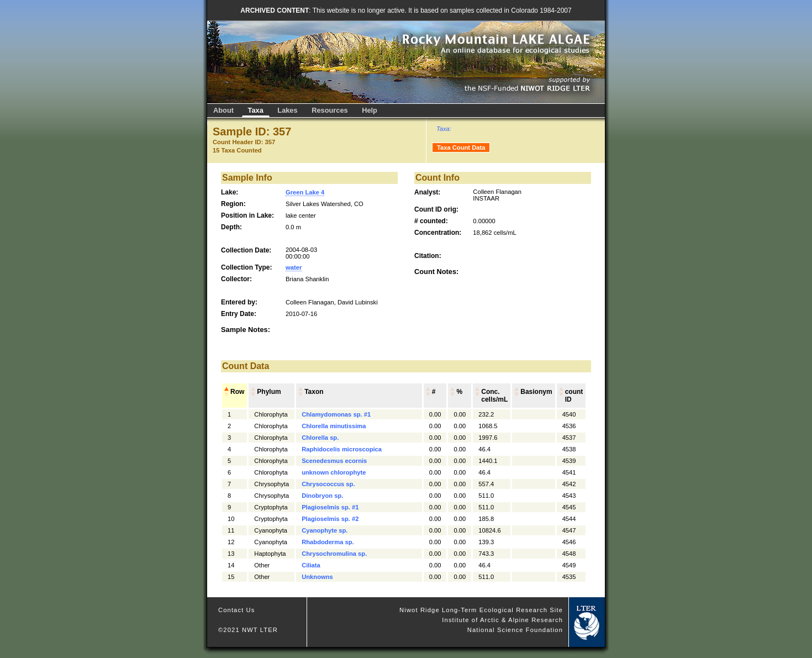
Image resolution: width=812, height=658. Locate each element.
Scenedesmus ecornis (334, 461)
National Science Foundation (515, 630)
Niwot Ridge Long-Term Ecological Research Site (481, 610)
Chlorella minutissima (334, 426)
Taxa (256, 110)
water (294, 267)
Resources (329, 110)
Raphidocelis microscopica (342, 449)
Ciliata (311, 565)
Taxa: (444, 129)
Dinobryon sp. (322, 496)
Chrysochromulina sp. (334, 554)
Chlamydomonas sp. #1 (336, 414)
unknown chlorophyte (334, 472)
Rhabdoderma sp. (328, 542)
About (223, 110)
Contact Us (237, 610)
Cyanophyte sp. (325, 530)
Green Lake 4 (305, 192)
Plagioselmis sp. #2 (330, 519)
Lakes (287, 110)
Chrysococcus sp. (328, 484)
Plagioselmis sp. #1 (330, 507)
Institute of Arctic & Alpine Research (502, 620)
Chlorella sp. (320, 438)
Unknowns (317, 577)
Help (370, 110)
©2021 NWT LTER (248, 630)
